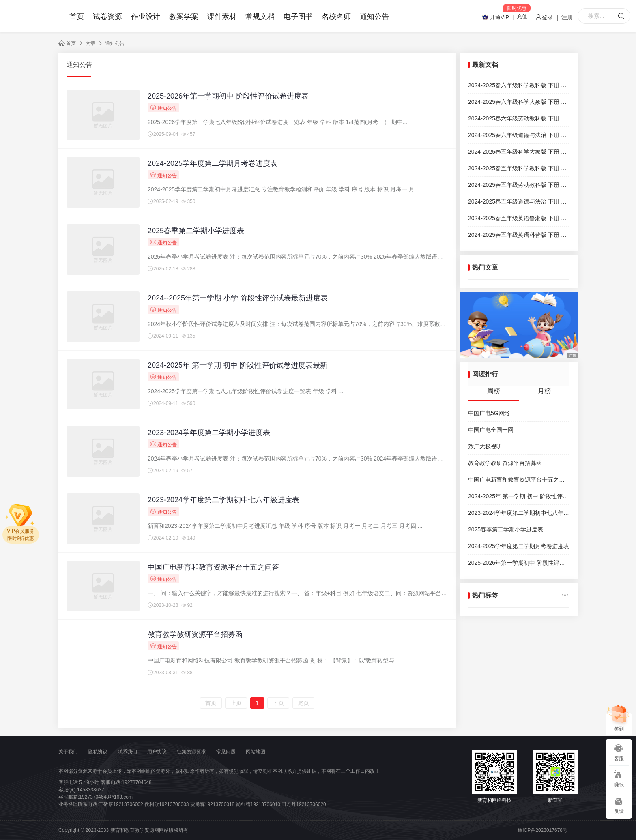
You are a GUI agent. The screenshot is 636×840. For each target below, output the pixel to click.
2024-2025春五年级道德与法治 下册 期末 (519, 201)
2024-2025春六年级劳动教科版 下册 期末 (519, 118)
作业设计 (146, 17)
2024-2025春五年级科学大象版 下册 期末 (519, 152)
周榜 (494, 391)
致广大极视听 (485, 446)
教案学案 (184, 17)
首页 (77, 17)
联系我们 (127, 752)
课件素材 (222, 17)
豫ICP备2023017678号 (543, 830)
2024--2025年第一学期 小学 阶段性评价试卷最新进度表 (238, 298)
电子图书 (298, 17)
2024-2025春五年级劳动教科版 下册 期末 (519, 185)
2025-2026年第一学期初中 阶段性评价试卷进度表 (228, 96)
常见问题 (226, 752)
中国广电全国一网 (491, 430)
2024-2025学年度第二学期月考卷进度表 (213, 163)
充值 (522, 16)
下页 (278, 703)
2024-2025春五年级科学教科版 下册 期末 (519, 168)
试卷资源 (107, 17)
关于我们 (68, 752)
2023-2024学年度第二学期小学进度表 (209, 433)
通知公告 (374, 17)
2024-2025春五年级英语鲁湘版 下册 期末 (519, 218)
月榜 (544, 391)
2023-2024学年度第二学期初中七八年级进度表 (223, 500)
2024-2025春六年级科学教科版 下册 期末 (519, 85)
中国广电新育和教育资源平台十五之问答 (213, 567)
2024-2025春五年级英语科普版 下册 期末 (519, 235)
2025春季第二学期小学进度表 (196, 231)
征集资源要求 (191, 752)
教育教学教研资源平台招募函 (195, 634)
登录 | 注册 (554, 17)
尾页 (303, 703)
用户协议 (157, 752)
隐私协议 (98, 752)
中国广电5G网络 (489, 413)
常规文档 (260, 17)
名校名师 (336, 17)
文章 (90, 43)
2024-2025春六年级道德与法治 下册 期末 (519, 135)
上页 (236, 703)
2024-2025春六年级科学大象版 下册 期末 (519, 102)
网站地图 (256, 752)
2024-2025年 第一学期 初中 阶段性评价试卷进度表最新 (237, 365)
